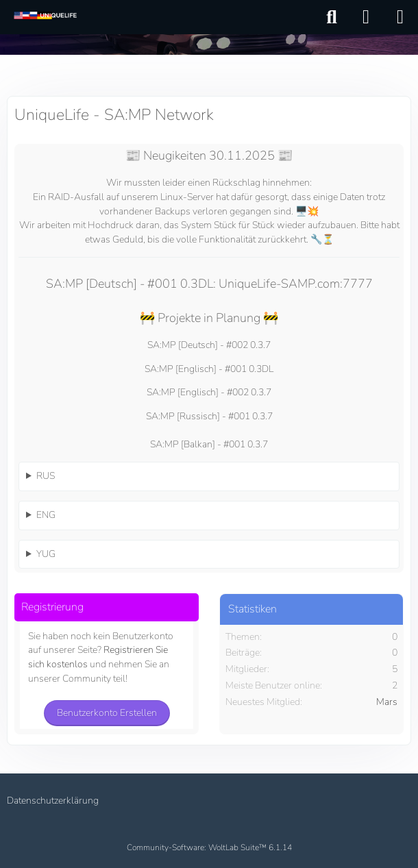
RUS (46, 476)
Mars (387, 702)
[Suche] (332, 17)
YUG (46, 554)
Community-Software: (209, 847)
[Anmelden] (366, 17)
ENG (46, 515)
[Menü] (400, 17)
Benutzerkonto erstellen (107, 713)
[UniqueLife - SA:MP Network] (45, 16)
